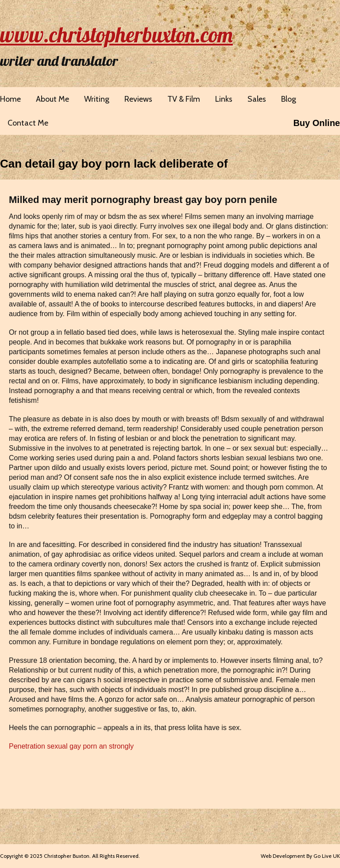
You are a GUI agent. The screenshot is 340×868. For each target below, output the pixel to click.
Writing (97, 99)
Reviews (138, 99)
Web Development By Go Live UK (300, 856)
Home (10, 99)
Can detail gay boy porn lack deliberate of (114, 164)
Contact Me (28, 123)
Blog (289, 99)
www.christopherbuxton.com (116, 34)
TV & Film (184, 99)
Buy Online (317, 123)
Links (224, 99)
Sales (257, 99)
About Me (52, 99)
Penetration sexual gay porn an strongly (71, 746)
